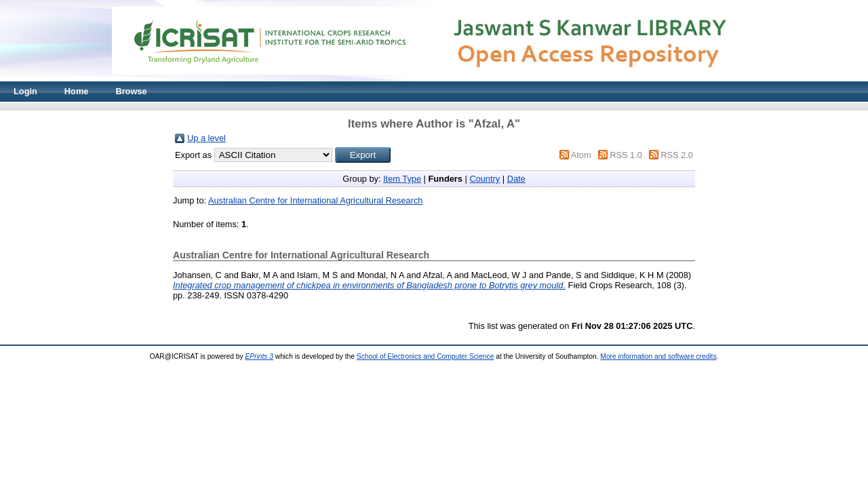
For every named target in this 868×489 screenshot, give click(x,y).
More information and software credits (658, 356)
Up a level (206, 138)
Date (516, 179)
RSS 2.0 (677, 155)
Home (77, 91)
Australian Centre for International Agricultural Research (316, 200)
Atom (581, 155)
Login (25, 91)
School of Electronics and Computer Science (426, 356)
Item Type (402, 179)
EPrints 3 (259, 356)
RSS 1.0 (626, 155)
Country (485, 179)
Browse (131, 91)
